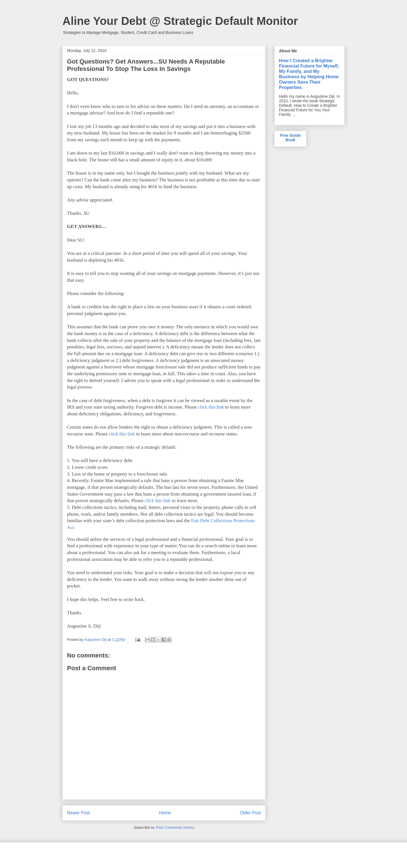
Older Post (250, 813)
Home (165, 813)
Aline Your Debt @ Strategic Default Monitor (180, 21)
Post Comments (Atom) (175, 827)
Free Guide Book (290, 138)
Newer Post (78, 813)
